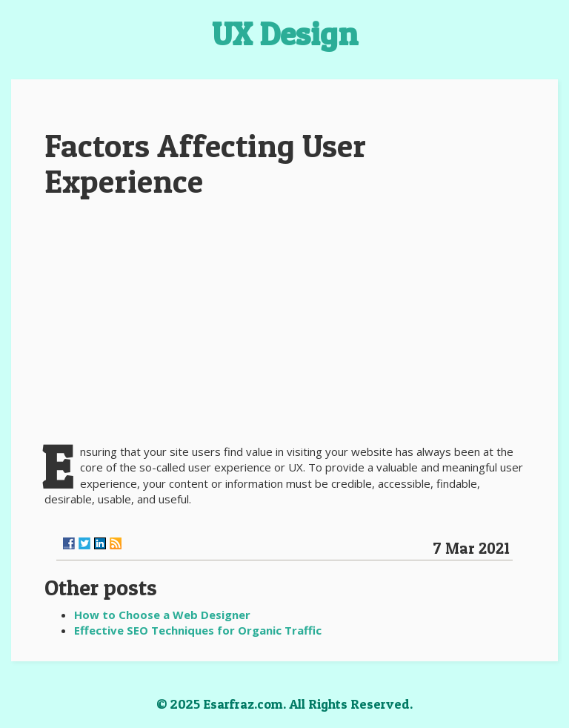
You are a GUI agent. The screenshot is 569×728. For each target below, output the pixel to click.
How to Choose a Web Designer (162, 615)
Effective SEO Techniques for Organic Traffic (198, 630)
